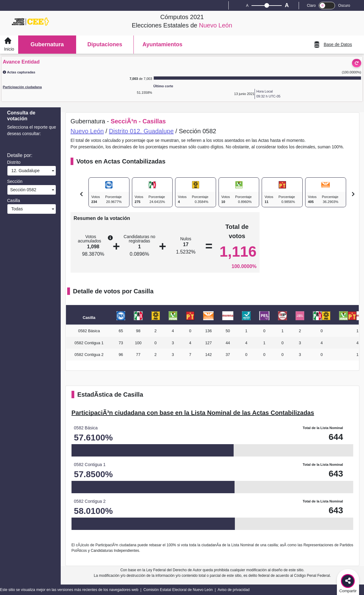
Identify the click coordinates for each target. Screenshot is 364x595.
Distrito (14, 162)
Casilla (14, 200)
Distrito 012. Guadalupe (141, 131)
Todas (16, 209)
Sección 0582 (23, 190)
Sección (15, 181)
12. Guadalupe (24, 171)
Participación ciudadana (22, 87)
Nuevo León (87, 131)
